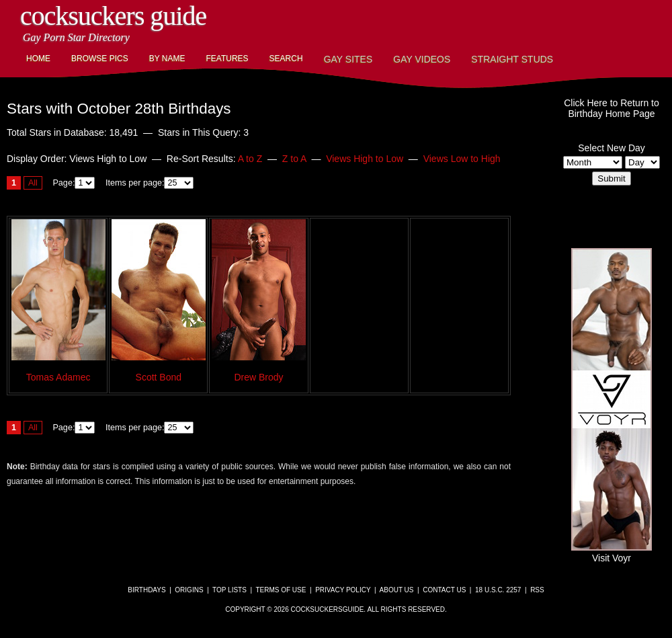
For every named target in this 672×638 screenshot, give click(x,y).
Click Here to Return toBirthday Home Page (612, 108)
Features (227, 58)
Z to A (294, 159)
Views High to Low (365, 159)
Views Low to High (462, 159)
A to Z (250, 159)
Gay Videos (422, 59)
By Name (167, 58)
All (33, 183)
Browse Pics (100, 58)
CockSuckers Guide (113, 16)
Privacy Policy (343, 590)
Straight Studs (512, 59)
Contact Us (444, 590)
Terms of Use (281, 590)
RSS (537, 590)
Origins (189, 590)
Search (286, 58)
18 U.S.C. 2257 (498, 590)
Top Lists (229, 590)
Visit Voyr (612, 553)
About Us (397, 590)
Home (38, 58)
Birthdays (146, 590)
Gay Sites (348, 59)
